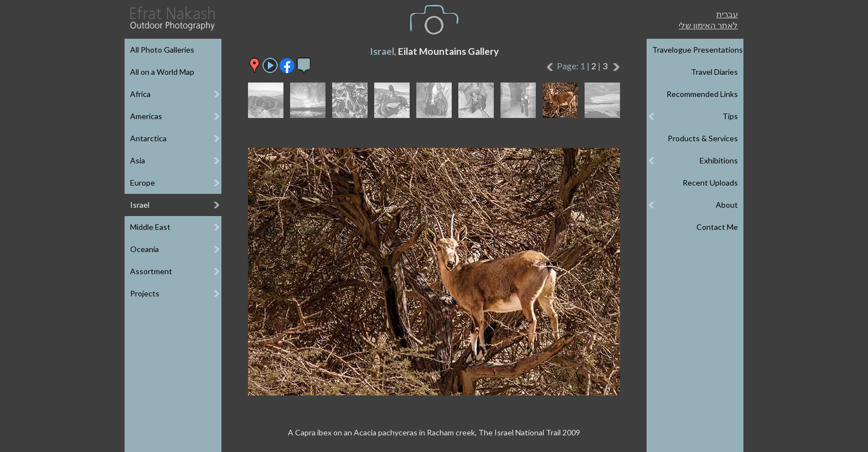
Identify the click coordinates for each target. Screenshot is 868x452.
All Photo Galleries (162, 50)
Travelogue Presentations (697, 50)
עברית (727, 14)
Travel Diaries (714, 72)
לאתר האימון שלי (708, 25)
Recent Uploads (710, 183)
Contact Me (717, 227)
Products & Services (703, 138)
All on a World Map (162, 72)
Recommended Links (702, 94)
